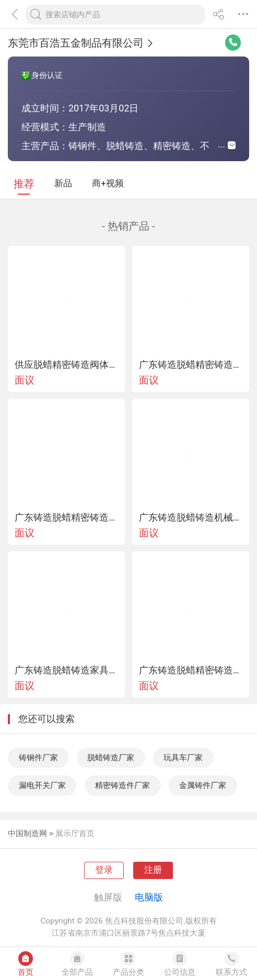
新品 (63, 183)
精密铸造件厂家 (122, 785)
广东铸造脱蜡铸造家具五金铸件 (66, 670)
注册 (153, 870)
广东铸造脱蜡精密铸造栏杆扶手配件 (191, 365)
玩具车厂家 (183, 758)
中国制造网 (27, 833)
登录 (104, 870)
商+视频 (108, 183)
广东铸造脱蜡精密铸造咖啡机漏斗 (66, 517)
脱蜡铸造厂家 (111, 758)
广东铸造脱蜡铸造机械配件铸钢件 (191, 517)
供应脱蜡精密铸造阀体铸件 (66, 365)
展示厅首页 (75, 833)
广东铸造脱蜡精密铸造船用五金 (191, 670)
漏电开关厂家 (42, 785)
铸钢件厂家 (38, 758)
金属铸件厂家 (203, 785)
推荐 (24, 184)
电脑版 (149, 897)
